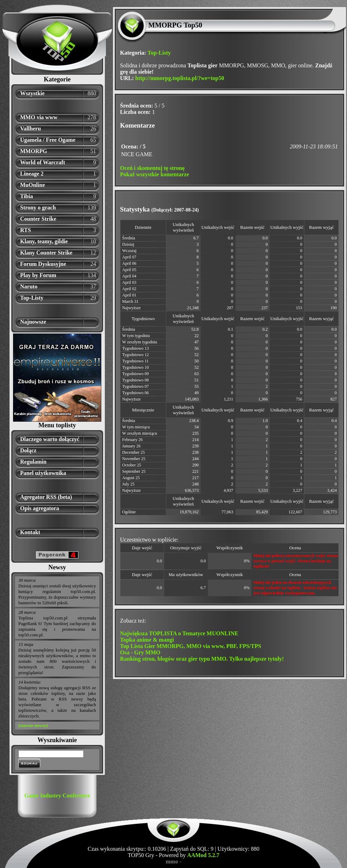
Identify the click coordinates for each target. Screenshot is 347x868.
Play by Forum (38, 275)
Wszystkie (32, 93)
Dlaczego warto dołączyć (50, 439)
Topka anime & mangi (147, 640)
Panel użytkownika (43, 473)
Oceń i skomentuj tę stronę (152, 168)
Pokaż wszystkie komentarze (155, 174)
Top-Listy (32, 298)
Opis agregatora (40, 508)
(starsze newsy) (33, 725)
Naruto (29, 286)
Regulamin (33, 462)
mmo (172, 861)
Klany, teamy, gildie (44, 241)
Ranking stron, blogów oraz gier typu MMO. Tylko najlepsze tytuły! (202, 659)
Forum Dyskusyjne (43, 264)
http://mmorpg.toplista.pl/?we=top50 (180, 78)
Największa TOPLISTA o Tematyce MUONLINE (179, 633)
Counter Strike (38, 219)
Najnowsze (33, 322)
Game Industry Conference (57, 796)
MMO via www (39, 117)
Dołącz (28, 450)
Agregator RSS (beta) (46, 497)
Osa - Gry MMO (140, 652)
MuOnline (32, 185)
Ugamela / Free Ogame (48, 140)
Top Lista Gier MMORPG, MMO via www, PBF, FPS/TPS (191, 646)
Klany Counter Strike (46, 253)
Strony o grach (38, 207)
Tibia (26, 196)
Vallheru (31, 129)
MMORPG (34, 151)
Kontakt (30, 532)
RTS (26, 230)
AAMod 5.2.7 (203, 855)
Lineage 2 (32, 174)
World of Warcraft (43, 162)
